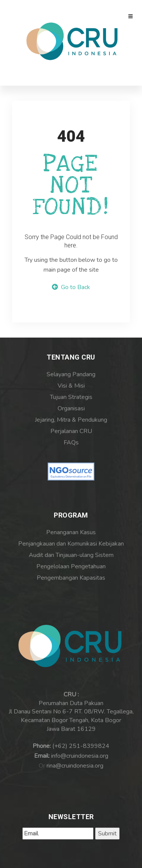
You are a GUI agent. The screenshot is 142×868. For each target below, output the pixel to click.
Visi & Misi (71, 386)
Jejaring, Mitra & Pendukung (71, 420)
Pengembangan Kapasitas (71, 578)
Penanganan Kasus (71, 532)
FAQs (71, 443)
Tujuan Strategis (71, 397)
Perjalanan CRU (71, 431)
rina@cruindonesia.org (75, 766)
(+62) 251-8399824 (81, 746)
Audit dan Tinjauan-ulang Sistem (71, 555)
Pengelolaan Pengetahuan (71, 566)
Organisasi (71, 408)
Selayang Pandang (71, 374)
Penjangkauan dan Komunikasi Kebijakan (71, 544)
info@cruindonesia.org (80, 756)
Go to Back (71, 287)
